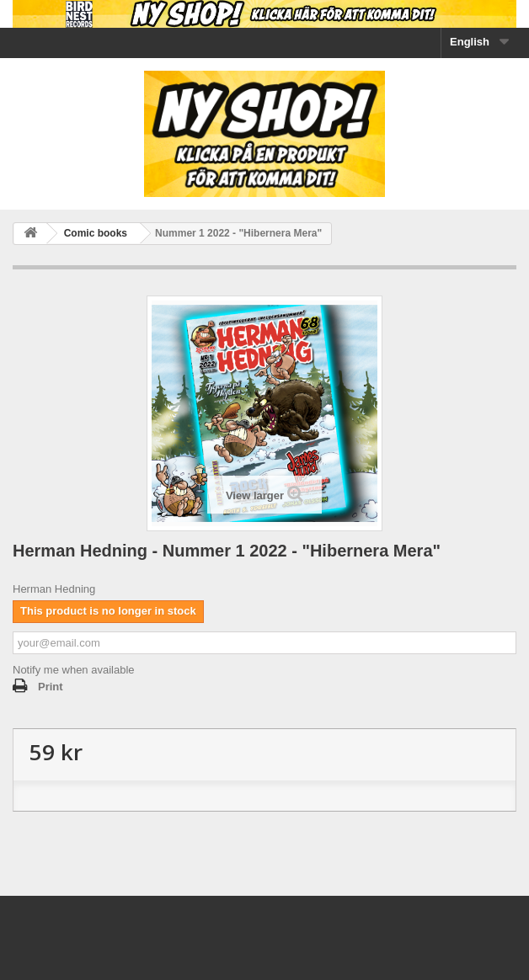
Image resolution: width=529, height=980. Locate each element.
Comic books (96, 233)
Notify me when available (74, 670)
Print (51, 687)
